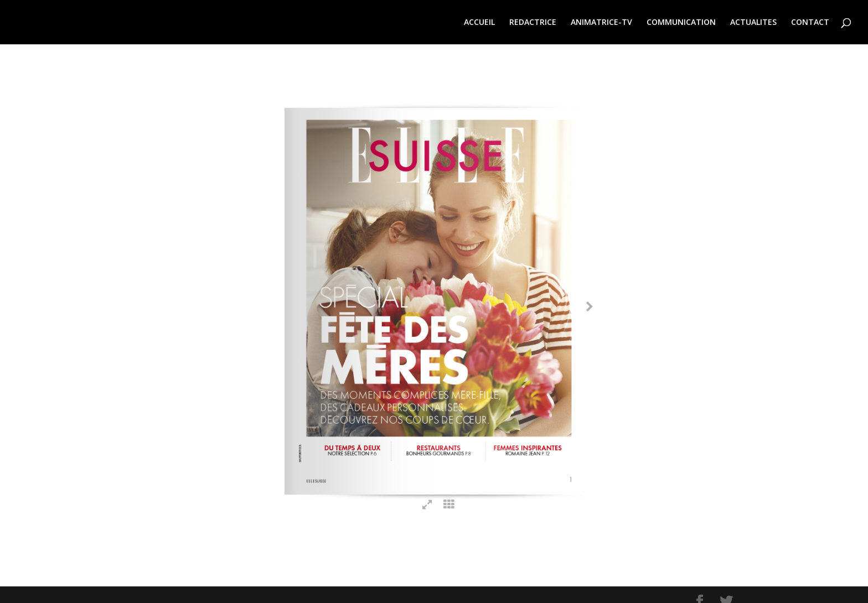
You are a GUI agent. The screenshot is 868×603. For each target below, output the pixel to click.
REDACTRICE (533, 23)
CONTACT (810, 23)
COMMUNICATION (681, 23)
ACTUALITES (753, 23)
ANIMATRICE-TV (601, 23)
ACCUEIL (479, 23)
